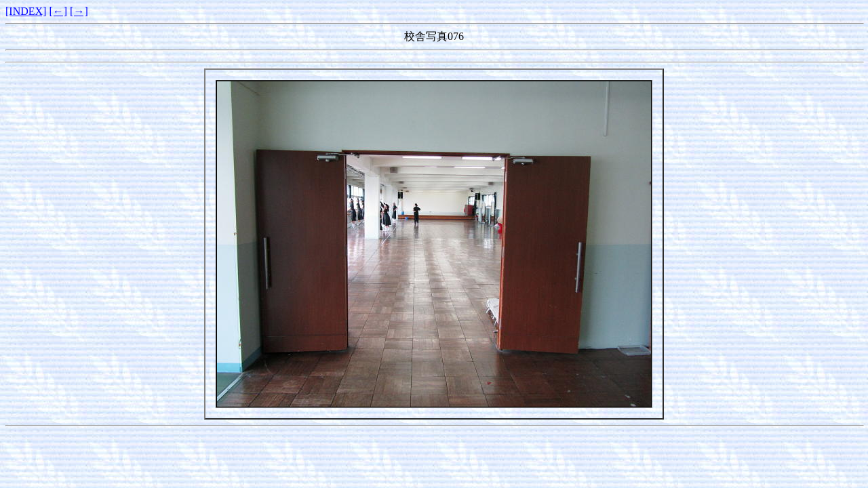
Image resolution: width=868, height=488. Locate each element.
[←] (58, 11)
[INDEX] (26, 11)
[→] (79, 11)
